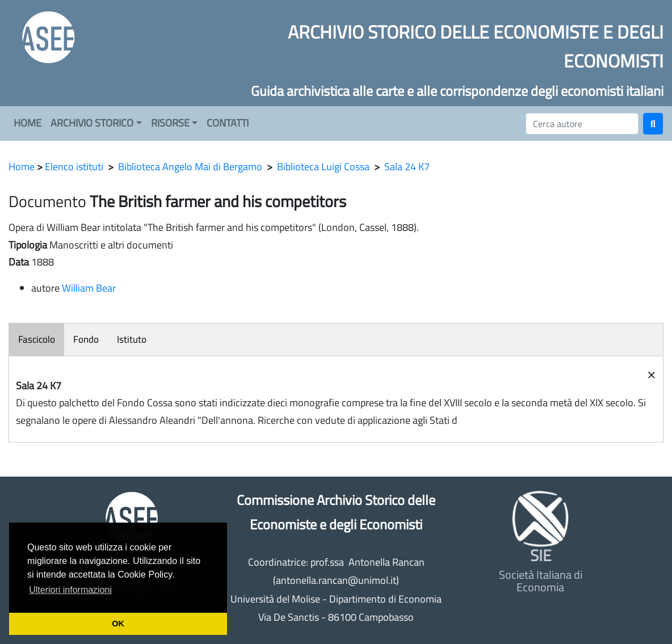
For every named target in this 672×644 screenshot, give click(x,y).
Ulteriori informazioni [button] (70, 590)
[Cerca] (582, 124)
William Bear (89, 288)
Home (22, 167)
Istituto (132, 339)
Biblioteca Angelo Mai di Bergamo (190, 167)
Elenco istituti (74, 167)
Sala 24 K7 (407, 167)
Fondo (86, 339)
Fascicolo (37, 339)
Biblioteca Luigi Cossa (323, 167)
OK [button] (118, 624)
